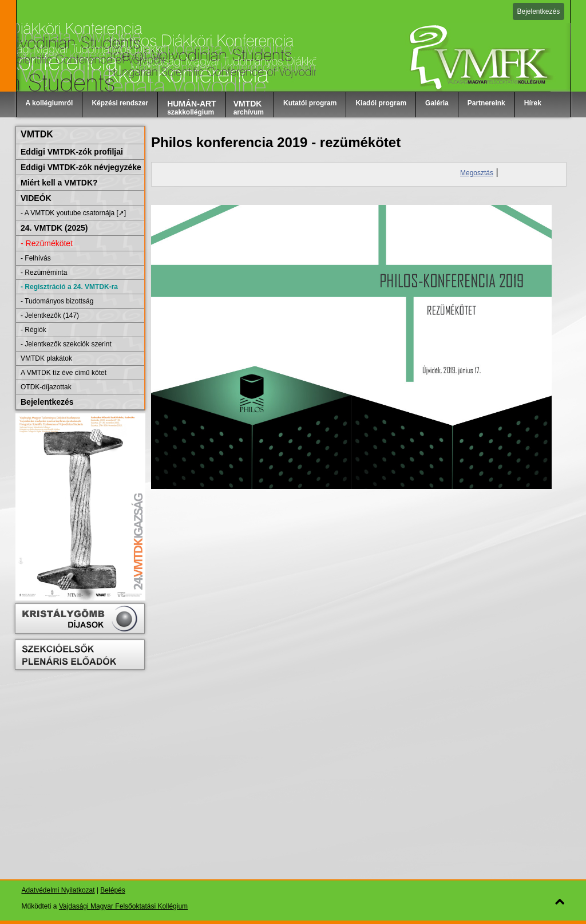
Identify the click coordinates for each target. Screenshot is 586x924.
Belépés (112, 890)
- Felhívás (36, 258)
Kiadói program (381, 103)
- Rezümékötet (47, 243)
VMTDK (37, 134)
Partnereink (486, 103)
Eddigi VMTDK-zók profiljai (72, 152)
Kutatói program (310, 103)
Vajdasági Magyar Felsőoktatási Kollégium (123, 906)
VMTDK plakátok (46, 358)
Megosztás (477, 173)
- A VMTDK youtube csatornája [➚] (73, 213)
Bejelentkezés (539, 11)
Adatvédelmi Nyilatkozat (58, 890)
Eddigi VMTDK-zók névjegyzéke (81, 167)
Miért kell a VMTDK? (59, 183)
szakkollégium (192, 108)
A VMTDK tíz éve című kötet (64, 373)
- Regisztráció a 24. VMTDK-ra (69, 287)
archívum (249, 108)
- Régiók (33, 330)
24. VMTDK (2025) (54, 228)
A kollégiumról (50, 103)
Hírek (533, 103)
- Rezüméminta (44, 273)
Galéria (437, 103)
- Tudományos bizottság (57, 301)
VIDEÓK (36, 198)
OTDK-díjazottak (46, 387)
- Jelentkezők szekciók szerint (66, 344)
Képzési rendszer (120, 103)
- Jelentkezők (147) (50, 315)
